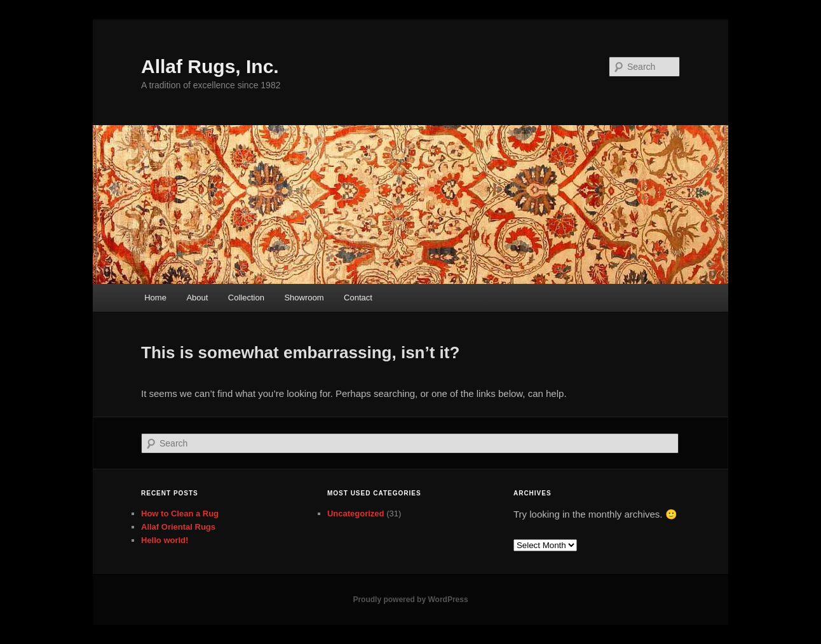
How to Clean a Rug (180, 513)
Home (155, 298)
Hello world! (165, 540)
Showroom (304, 298)
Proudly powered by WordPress (410, 600)
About (197, 298)
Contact (358, 298)
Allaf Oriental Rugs (178, 527)
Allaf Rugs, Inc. (210, 66)
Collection (246, 298)
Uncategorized (356, 513)
